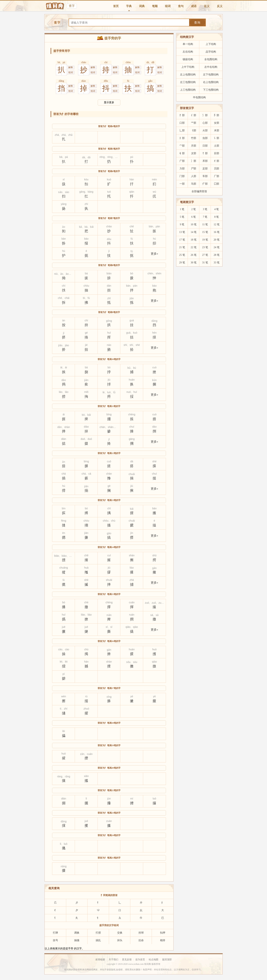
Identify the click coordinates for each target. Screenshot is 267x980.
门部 (182, 176)
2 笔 (194, 209)
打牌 (55, 933)
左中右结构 (211, 67)
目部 (217, 153)
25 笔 (182, 255)
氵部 (205, 115)
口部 (182, 123)
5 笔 (182, 217)
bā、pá (61, 62)
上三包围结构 (188, 90)
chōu (128, 62)
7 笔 (205, 217)
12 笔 (217, 224)
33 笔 (217, 263)
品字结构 (211, 52)
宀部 (182, 146)
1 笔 (182, 209)
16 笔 (217, 232)
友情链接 (100, 959)
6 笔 (194, 217)
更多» (154, 254)
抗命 (141, 940)
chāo (84, 62)
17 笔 (182, 240)
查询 (197, 23)
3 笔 (205, 209)
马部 (194, 184)
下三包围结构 (211, 90)
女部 (217, 123)
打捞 (98, 933)
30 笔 (194, 263)
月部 (194, 146)
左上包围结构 (188, 75)
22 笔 (194, 247)
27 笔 (205, 255)
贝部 (217, 169)
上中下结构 (188, 67)
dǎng (61, 81)
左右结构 (188, 52)
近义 (207, 6)
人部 (194, 176)
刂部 (194, 130)
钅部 (182, 153)
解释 (71, 67)
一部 (182, 184)
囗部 (217, 184)
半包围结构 (199, 97)
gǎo (150, 81)
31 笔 (205, 263)
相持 (163, 940)
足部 (205, 169)
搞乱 (98, 940)
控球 (141, 933)
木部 (217, 130)
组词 (168, 6)
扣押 (163, 933)
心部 (205, 123)
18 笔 (194, 240)
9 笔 (182, 224)
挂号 (55, 940)
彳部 (217, 161)
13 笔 (182, 232)
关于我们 (113, 959)
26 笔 (194, 255)
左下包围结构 (211, 75)
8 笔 (217, 217)
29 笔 (182, 263)
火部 (205, 130)
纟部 (182, 138)
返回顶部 (167, 959)
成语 (194, 6)
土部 (217, 146)
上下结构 (211, 44)
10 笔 (194, 224)
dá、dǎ (150, 62)
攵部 (194, 153)
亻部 (194, 115)
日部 (205, 146)
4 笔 (217, 209)
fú (128, 81)
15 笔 (205, 232)
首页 (116, 6)
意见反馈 (127, 959)
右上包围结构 (211, 82)
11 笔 (205, 224)
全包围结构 (211, 59)
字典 (129, 6)
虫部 (205, 138)
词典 (142, 6)
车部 (205, 176)
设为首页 (140, 959)
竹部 (194, 138)
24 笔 (217, 247)
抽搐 (77, 940)
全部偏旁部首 (199, 191)
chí (106, 62)
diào (84, 81)
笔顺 (155, 6)
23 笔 (205, 247)
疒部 (205, 184)
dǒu (106, 81)
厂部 (217, 176)
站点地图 (154, 959)
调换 (77, 933)
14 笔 (194, 232)
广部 (182, 161)
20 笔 (217, 240)
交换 (120, 933)
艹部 (194, 123)
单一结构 (188, 44)
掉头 (120, 940)
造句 (181, 6)
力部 (182, 169)
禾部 (205, 161)
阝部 (217, 115)
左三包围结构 (188, 82)
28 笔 (217, 255)
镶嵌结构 (188, 59)
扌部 (182, 115)
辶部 (182, 130)
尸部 (194, 169)
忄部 (205, 153)
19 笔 (205, 240)
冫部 (194, 161)
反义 (220, 6)
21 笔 (182, 247)
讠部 (217, 138)
